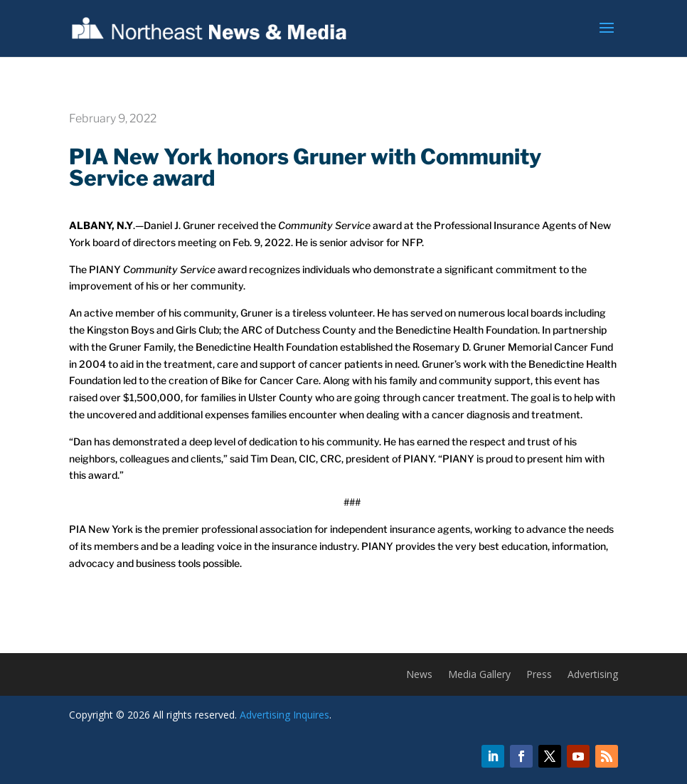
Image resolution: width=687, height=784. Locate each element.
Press (539, 675)
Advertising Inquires (284, 715)
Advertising (593, 675)
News (419, 675)
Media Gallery (479, 675)
